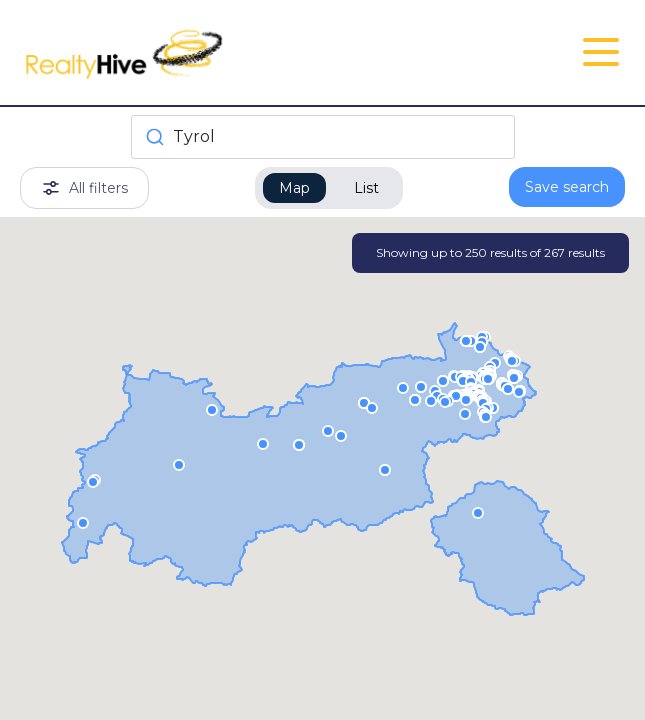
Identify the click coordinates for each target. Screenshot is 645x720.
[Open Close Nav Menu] (601, 52)
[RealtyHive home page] (221, 52)
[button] (508, 388)
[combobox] (323, 137)
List (366, 188)
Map (294, 188)
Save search (567, 187)
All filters (84, 188)
